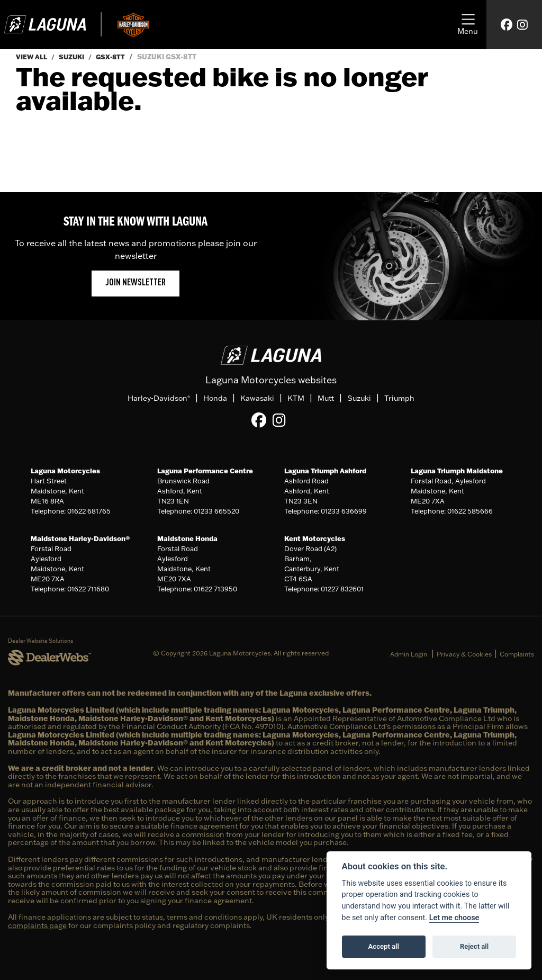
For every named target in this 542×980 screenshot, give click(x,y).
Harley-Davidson (159, 398)
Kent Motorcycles (315, 538)
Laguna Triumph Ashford (325, 470)
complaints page (37, 925)
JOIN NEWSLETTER (135, 283)
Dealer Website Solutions (40, 641)
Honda (215, 398)
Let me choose (454, 918)
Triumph (399, 398)
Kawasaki (257, 398)
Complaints (517, 654)
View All (32, 57)
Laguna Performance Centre (205, 470)
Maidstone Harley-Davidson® (80, 538)
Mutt (326, 398)
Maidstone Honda (187, 538)
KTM (296, 398)
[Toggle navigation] (468, 25)
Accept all (384, 946)
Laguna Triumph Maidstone (457, 470)
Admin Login (409, 654)
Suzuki (74, 57)
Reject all (474, 946)
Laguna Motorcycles (65, 470)
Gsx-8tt (115, 57)
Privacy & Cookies (464, 654)
